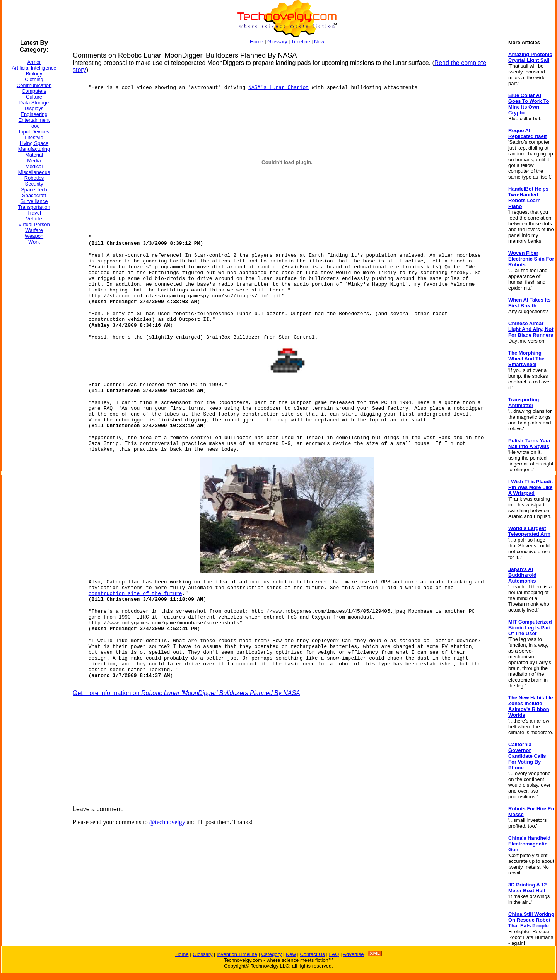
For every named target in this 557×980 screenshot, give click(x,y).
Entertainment (34, 120)
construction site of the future (135, 594)
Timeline (301, 42)
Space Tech (34, 190)
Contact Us (312, 954)
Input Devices (34, 132)
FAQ (334, 954)
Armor (34, 62)
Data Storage (34, 103)
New (319, 42)
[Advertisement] (33, 367)
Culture (34, 97)
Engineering (34, 114)
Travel (34, 213)
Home (257, 42)
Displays (34, 108)
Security (34, 184)
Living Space (34, 143)
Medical (34, 166)
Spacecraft (34, 195)
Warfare (34, 230)
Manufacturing (34, 149)
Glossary (277, 42)
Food (34, 126)
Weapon (34, 236)
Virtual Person (34, 224)
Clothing (34, 79)
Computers (34, 91)
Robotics (34, 178)
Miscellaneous (34, 172)
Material (34, 155)
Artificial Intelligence (34, 68)
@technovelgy (167, 822)
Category (271, 954)
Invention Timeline (237, 954)
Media (34, 161)
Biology (34, 74)
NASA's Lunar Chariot (278, 88)
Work (34, 242)
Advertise (353, 954)
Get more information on (186, 693)
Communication (34, 85)
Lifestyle (34, 137)
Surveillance (34, 201)
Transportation (34, 207)
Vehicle (34, 219)
